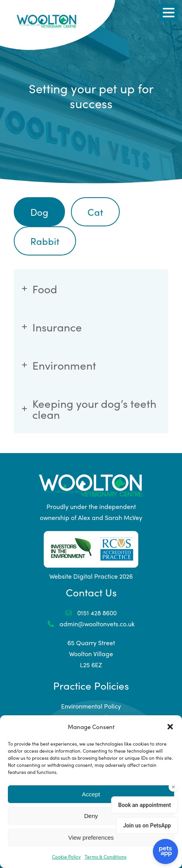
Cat (95, 212)
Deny (91, 816)
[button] (170, 727)
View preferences (91, 837)
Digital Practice (96, 576)
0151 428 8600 (91, 613)
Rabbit (45, 241)
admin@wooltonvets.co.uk (91, 624)
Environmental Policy (91, 706)
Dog (39, 212)
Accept (91, 794)
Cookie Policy (66, 857)
